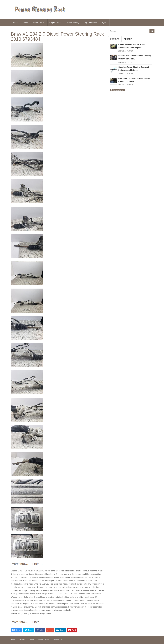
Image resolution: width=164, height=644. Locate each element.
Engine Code (56, 23)
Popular (115, 39)
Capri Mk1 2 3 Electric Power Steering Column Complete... (134, 80)
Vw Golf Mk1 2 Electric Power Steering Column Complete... (135, 57)
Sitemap (22, 640)
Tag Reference (91, 23)
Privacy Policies (44, 640)
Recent (128, 39)
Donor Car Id (39, 23)
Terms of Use (58, 640)
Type (105, 23)
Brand (26, 23)
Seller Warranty (73, 23)
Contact (31, 640)
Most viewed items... (117, 90)
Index (16, 23)
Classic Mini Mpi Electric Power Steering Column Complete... (132, 46)
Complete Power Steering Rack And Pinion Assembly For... (134, 69)
